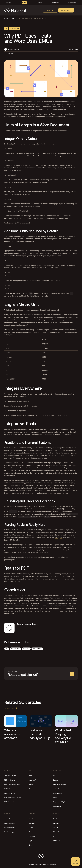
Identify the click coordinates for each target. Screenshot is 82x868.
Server (31, 784)
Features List (58, 793)
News (55, 798)
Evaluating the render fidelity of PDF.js (40, 734)
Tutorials (56, 789)
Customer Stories (60, 784)
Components (16, 649)
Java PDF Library (10, 776)
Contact (56, 819)
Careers (31, 832)
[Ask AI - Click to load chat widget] (76, 862)
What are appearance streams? (12, 734)
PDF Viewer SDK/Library (12, 798)
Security (32, 823)
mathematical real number (36, 107)
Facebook (57, 841)
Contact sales (66, 10)
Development (37, 649)
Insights (26, 649)
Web (30, 776)
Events (56, 780)
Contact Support (10, 832)
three (75, 251)
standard (32, 180)
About (31, 819)
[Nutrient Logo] (15, 10)
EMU (35, 218)
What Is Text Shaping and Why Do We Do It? (63, 736)
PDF (7, 649)
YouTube (56, 828)
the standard (22, 315)
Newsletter (57, 806)
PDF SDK (7, 789)
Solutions (32, 789)
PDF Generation (10, 802)
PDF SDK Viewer (10, 780)
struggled (59, 538)
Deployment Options (61, 802)
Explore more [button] (11, 708)
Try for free (50, 10)
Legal (31, 841)
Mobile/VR (32, 780)
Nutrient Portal (9, 828)
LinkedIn (56, 823)
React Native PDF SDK (12, 784)
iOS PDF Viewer (10, 793)
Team (31, 828)
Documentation (10, 823)
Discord (56, 832)
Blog (55, 776)
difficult (73, 545)
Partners (32, 836)
